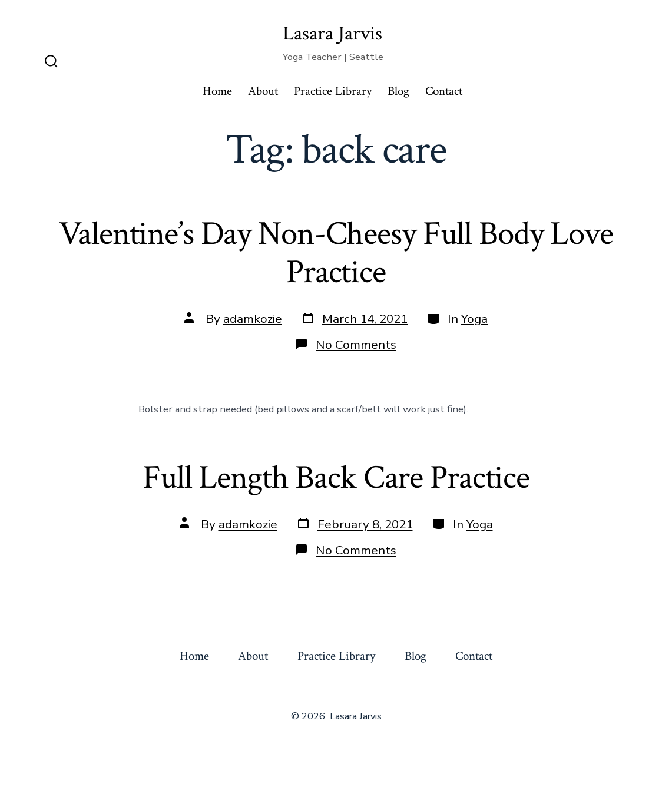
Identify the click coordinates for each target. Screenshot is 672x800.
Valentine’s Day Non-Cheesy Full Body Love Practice (336, 253)
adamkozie (253, 319)
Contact (444, 91)
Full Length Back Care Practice (336, 478)
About (263, 91)
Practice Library (333, 91)
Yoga (474, 319)
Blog (398, 91)
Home (217, 91)
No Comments (356, 345)
